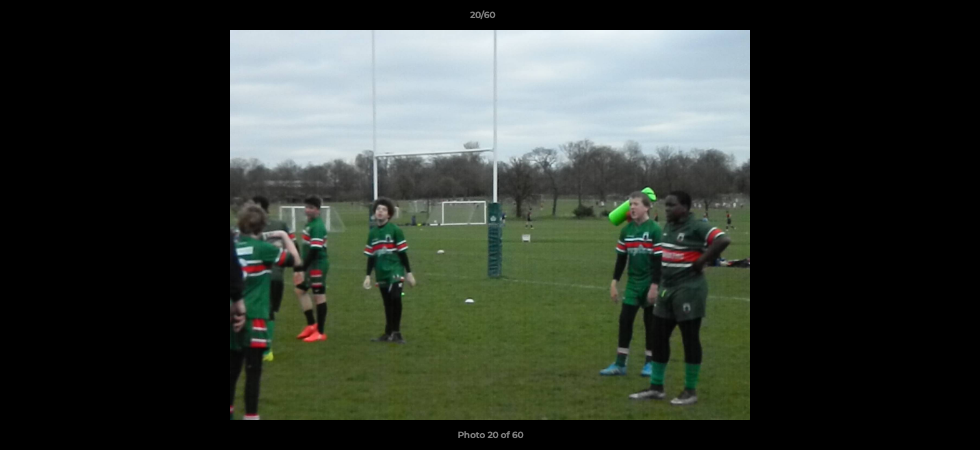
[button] (927, 18)
